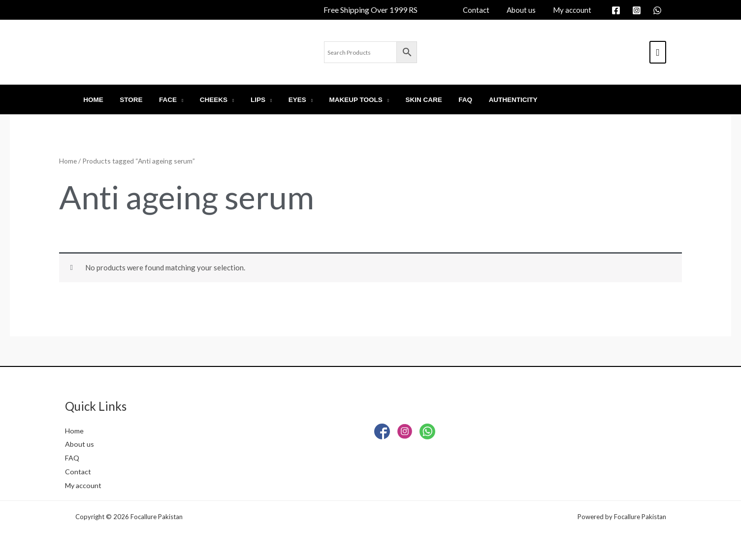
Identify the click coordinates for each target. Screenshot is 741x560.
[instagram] (638, 10)
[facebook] (617, 10)
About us (80, 444)
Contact (78, 471)
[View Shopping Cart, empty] (658, 52)
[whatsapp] (659, 10)
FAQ (72, 458)
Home (68, 161)
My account (84, 485)
